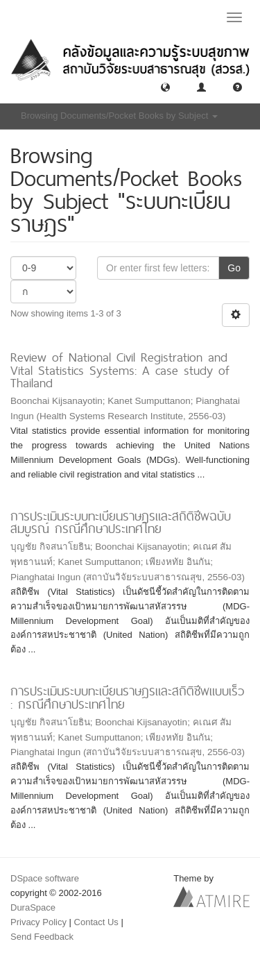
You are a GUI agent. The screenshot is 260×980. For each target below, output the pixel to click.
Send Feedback (42, 937)
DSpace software (45, 878)
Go (234, 268)
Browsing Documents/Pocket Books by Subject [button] (119, 116)
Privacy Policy (38, 922)
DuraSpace (33, 907)
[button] (165, 86)
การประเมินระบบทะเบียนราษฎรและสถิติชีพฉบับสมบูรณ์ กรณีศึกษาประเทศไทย (121, 523)
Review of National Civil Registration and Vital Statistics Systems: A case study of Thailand (120, 370)
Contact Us (96, 922)
